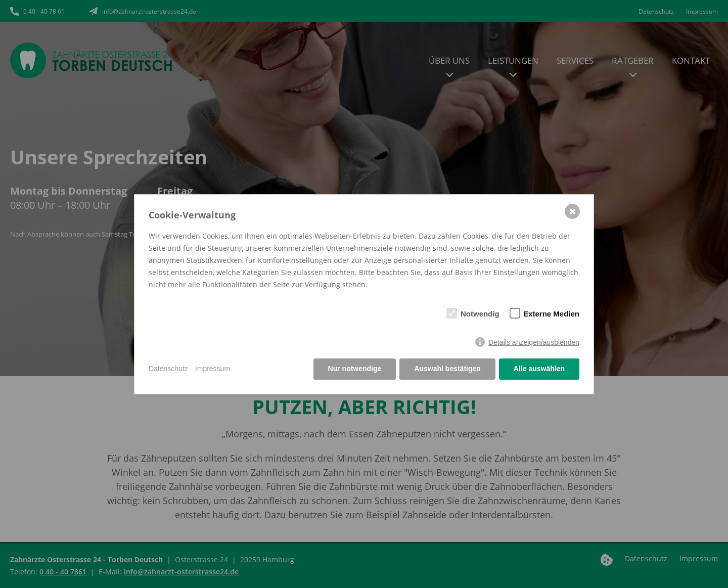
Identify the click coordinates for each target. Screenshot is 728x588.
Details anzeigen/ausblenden (534, 342)
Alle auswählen (539, 369)
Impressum (213, 369)
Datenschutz (168, 369)
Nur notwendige (355, 369)
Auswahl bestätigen (447, 369)
